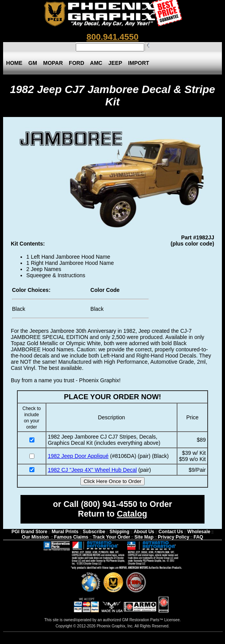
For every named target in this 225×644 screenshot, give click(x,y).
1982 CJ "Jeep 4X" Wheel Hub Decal (92, 470)
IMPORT (139, 63)
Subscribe (94, 532)
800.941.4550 (113, 37)
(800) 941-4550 (109, 504)
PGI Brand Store (30, 532)
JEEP (115, 63)
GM (33, 63)
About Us (144, 532)
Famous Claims (71, 537)
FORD (76, 63)
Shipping (119, 532)
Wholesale (199, 532)
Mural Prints (65, 532)
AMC (96, 63)
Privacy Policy (173, 537)
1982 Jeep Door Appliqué (78, 456)
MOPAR (53, 63)
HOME (14, 63)
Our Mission (35, 537)
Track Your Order (112, 537)
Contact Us (171, 532)
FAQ (199, 537)
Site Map (144, 537)
